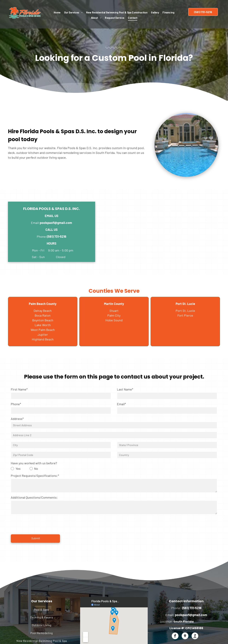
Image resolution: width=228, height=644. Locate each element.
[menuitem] (57, 12)
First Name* (19, 389)
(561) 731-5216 (57, 236)
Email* (121, 404)
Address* (17, 419)
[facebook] (175, 621)
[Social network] (185, 621)
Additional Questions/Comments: (34, 497)
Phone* (16, 404)
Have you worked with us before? (34, 463)
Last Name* (125, 389)
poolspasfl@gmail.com (56, 223)
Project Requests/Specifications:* (35, 476)
